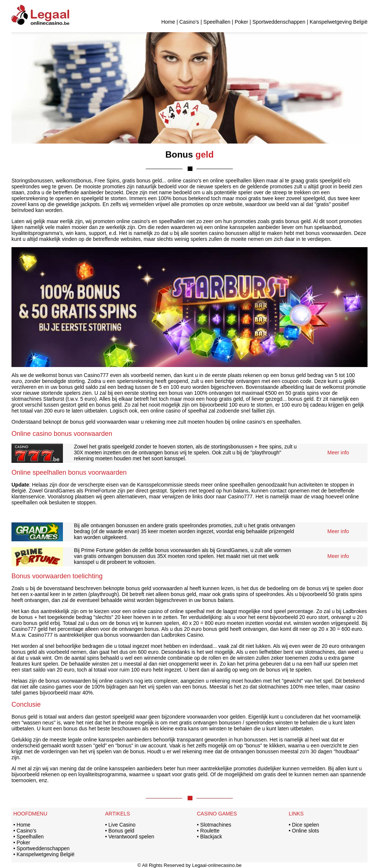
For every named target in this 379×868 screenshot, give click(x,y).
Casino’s (189, 22)
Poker (242, 22)
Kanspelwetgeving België (339, 22)
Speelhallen (217, 22)
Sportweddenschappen (279, 22)
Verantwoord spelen (131, 837)
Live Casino (122, 825)
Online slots (306, 831)
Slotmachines (216, 825)
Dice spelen (306, 825)
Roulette (210, 831)
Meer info (338, 452)
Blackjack (211, 837)
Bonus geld (121, 831)
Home (168, 22)
